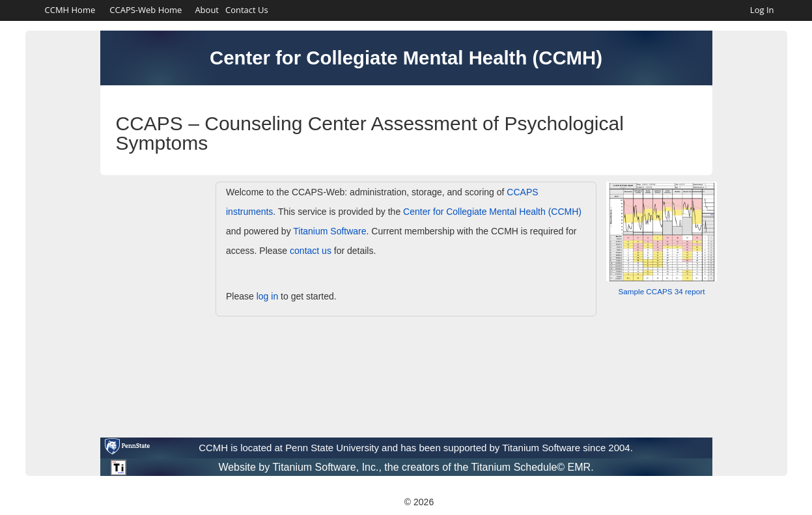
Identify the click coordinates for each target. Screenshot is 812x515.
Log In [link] (762, 10)
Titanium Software (329, 231)
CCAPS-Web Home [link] (146, 10)
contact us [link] (311, 251)
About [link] (207, 10)
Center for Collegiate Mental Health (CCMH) (492, 212)
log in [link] (267, 296)
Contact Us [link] (247, 10)
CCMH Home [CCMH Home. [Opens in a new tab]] (70, 10)
